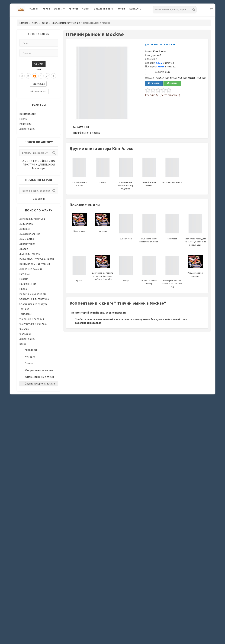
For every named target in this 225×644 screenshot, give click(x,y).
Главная (34, 9)
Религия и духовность (33, 294)
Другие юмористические (66, 23)
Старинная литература (33, 304)
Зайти (39, 64)
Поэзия (24, 279)
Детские (25, 229)
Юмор (45, 23)
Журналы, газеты (30, 254)
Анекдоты (31, 350)
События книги (163, 72)
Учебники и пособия (32, 319)
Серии (86, 9)
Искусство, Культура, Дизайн (37, 259)
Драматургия (27, 244)
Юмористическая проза (39, 370)
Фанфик (24, 329)
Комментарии (28, 114)
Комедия (30, 357)
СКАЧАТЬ (154, 83)
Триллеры (25, 314)
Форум (121, 9)
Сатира (29, 363)
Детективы (26, 224)
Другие (24, 249)
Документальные (30, 234)
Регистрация (38, 84)
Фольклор (25, 334)
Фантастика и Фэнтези (33, 324)
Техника (24, 309)
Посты (23, 119)
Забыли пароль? (38, 91)
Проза (23, 289)
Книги (46, 9)
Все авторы (39, 168)
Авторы (73, 9)
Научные (25, 274)
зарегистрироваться (88, 323)
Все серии (39, 199)
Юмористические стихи (39, 377)
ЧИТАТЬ (172, 83)
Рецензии (25, 124)
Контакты (136, 9)
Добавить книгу (103, 9)
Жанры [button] (58, 9)
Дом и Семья (27, 239)
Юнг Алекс (160, 51)
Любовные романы (31, 269)
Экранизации (27, 129)
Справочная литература (34, 299)
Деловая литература (32, 219)
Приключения (28, 284)
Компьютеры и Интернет (35, 264)
